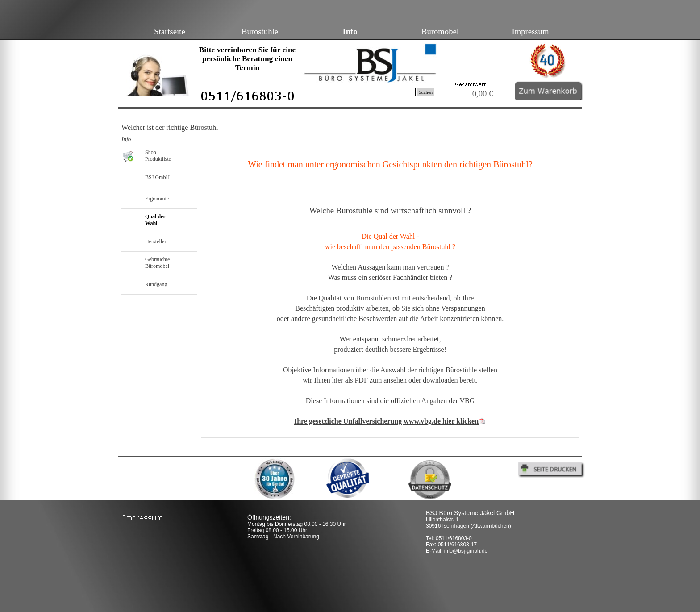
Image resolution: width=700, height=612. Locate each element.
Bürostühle (260, 31)
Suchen (426, 92)
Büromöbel (440, 31)
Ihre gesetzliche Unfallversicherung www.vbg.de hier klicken (386, 421)
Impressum (531, 31)
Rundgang (156, 284)
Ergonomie (157, 199)
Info (350, 31)
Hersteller (156, 241)
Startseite (169, 31)
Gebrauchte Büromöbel (157, 263)
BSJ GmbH (157, 177)
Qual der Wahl (155, 220)
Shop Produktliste (158, 156)
